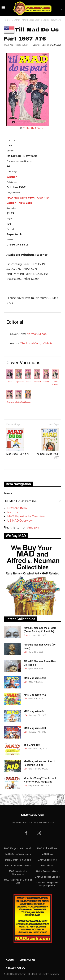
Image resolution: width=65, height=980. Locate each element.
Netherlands (21, 402)
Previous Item (17, 508)
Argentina (19, 382)
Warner (12, 177)
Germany (10, 402)
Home (7, 20)
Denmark (37, 382)
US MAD (16, 20)
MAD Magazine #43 (35, 678)
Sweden (28, 402)
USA (10, 382)
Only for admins (16, 476)
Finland (46, 382)
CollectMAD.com (34, 128)
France (27, 635)
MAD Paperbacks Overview (26, 516)
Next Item (14, 512)
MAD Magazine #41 (35, 711)
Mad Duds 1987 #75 (18, 442)
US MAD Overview (20, 521)
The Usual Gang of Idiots (36, 343)
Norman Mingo (37, 334)
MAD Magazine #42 (35, 695)
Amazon (33, 528)
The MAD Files (32, 745)
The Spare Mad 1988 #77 (47, 443)
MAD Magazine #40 (35, 728)
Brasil (28, 382)
